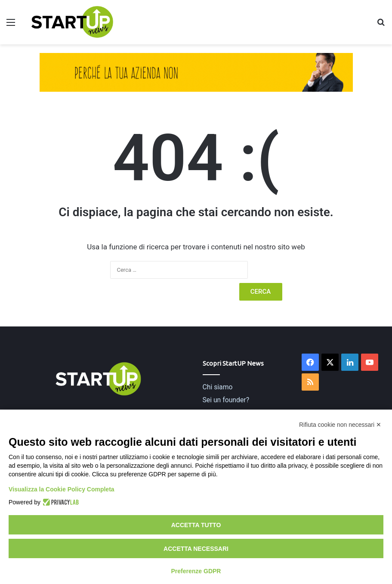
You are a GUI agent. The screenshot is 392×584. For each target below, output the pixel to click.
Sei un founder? (226, 400)
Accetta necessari (196, 549)
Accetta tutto (196, 525)
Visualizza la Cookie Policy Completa (62, 489)
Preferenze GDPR (196, 571)
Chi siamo (218, 387)
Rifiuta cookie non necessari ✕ (340, 425)
